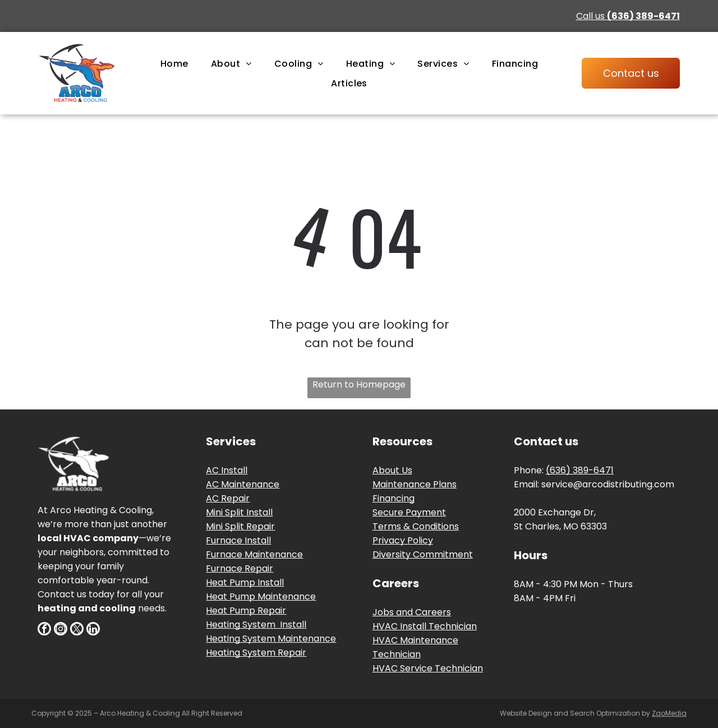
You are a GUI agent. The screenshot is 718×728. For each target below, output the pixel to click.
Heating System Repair (256, 653)
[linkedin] (93, 630)
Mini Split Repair (240, 526)
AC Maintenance (243, 484)
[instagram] (61, 630)
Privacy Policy (403, 540)
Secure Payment (409, 512)
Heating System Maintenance (271, 639)
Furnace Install (238, 540)
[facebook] (44, 630)
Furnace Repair (240, 568)
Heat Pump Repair (246, 610)
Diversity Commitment (423, 554)
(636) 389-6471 (580, 470)
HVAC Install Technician (425, 626)
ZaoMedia (669, 713)
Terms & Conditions (416, 526)
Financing (393, 498)
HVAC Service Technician (428, 668)
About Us (392, 470)
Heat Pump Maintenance (261, 596)
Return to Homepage (359, 384)
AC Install (227, 470)
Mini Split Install (239, 512)
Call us (628, 16)
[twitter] (77, 630)
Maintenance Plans (415, 484)
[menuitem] (174, 63)
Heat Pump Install (245, 582)
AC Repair (228, 498)
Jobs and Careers (412, 612)
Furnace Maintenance (254, 554)
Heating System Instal (255, 625)
